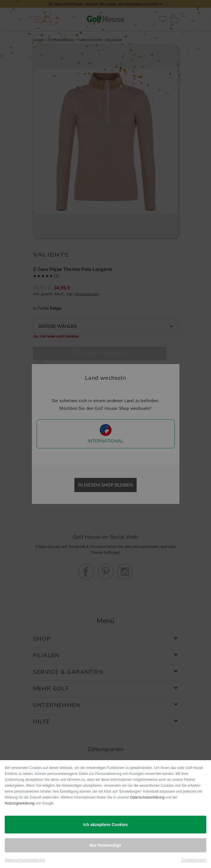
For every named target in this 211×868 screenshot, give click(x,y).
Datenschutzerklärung (147, 797)
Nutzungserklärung (20, 803)
